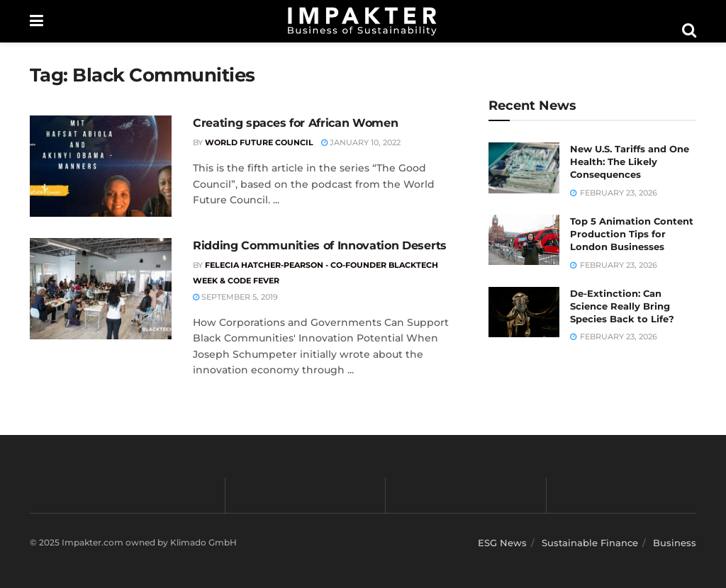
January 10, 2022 (361, 142)
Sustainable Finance (590, 543)
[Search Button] (689, 30)
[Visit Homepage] (362, 21)
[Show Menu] (37, 21)
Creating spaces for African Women (295, 123)
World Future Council (259, 142)
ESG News (502, 543)
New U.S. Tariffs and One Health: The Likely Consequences (630, 162)
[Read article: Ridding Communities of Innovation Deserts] (101, 289)
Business (675, 543)
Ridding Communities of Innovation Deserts (320, 245)
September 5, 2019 (235, 297)
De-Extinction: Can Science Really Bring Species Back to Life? (622, 306)
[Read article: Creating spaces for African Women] (101, 166)
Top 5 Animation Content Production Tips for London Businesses (632, 234)
